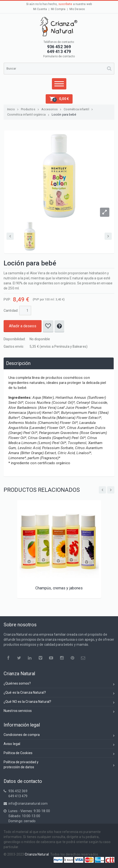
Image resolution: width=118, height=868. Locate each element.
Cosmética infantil (78, 109)
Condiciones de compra (59, 736)
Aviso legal (59, 745)
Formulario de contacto (59, 56)
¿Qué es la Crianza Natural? (59, 693)
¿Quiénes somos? (59, 684)
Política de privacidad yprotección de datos (59, 765)
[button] (59, 99)
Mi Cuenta (40, 9)
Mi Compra (58, 9)
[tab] (59, 363)
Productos (30, 109)
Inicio (13, 109)
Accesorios (51, 109)
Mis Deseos (77, 9)
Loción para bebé (64, 114)
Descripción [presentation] (18, 363)
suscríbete (65, 4)
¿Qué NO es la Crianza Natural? (59, 702)
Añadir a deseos (23, 326)
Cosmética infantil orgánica (28, 114)
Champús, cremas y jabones (59, 588)
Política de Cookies (59, 754)
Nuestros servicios (59, 712)
